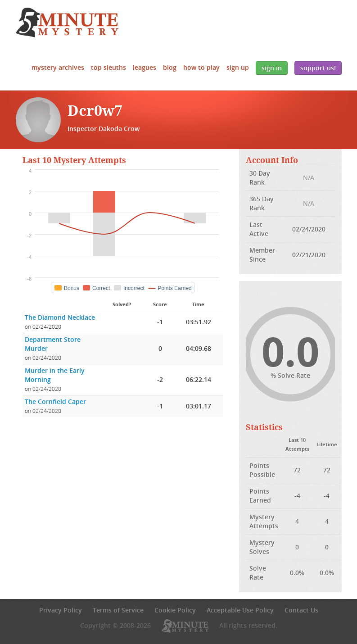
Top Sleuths (108, 67)
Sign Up (238, 67)
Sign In (272, 68)
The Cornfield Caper (55, 401)
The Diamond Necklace (60, 317)
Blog (170, 67)
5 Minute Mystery (67, 23)
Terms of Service (118, 610)
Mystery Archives (58, 67)
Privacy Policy (61, 610)
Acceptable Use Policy (240, 610)
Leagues (145, 67)
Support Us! (318, 68)
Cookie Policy (175, 610)
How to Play (201, 67)
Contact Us (301, 610)
